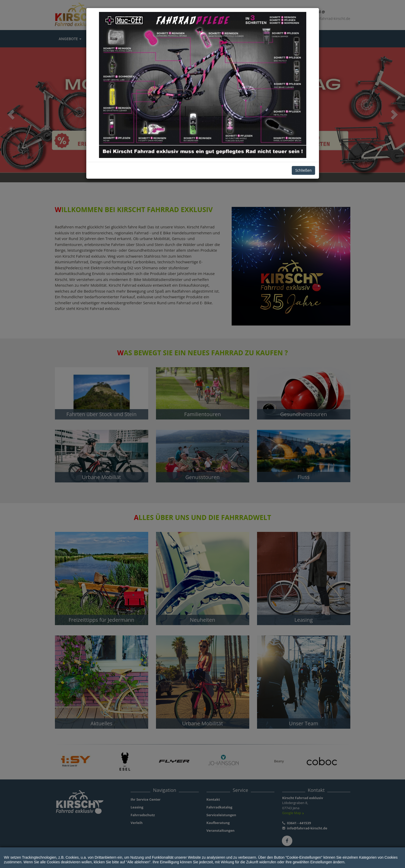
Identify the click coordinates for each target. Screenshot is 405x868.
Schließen (303, 170)
